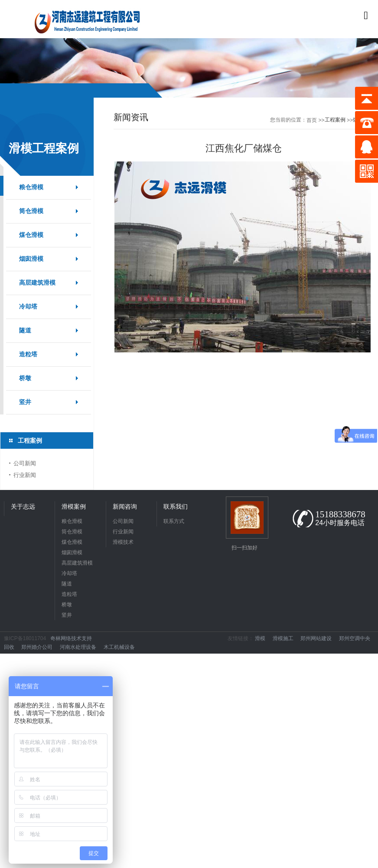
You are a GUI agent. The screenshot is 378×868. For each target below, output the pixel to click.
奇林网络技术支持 (71, 638)
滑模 (263, 638)
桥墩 (25, 378)
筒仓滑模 (31, 211)
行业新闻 (25, 475)
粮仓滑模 (31, 187)
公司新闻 (25, 463)
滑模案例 (74, 506)
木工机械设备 (122, 647)
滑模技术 (123, 542)
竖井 (25, 402)
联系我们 (176, 506)
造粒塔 (28, 354)
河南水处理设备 (81, 647)
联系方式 (174, 521)
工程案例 (335, 120)
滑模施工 (286, 638)
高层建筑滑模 (37, 283)
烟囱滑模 (31, 259)
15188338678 (340, 514)
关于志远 (23, 506)
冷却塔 (28, 307)
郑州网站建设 (319, 638)
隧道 (25, 330)
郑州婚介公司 (40, 647)
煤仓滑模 (31, 235)
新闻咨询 (125, 506)
